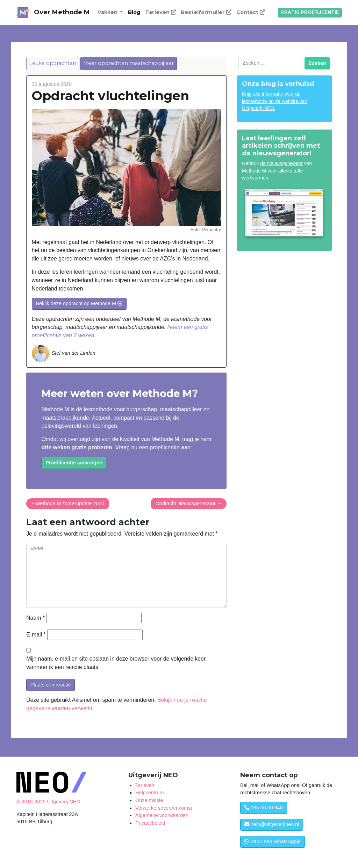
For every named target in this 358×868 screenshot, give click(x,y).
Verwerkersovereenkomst (164, 808)
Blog (134, 12)
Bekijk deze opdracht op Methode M (79, 303)
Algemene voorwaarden (162, 815)
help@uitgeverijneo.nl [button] (272, 824)
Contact (250, 12)
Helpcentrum (150, 793)
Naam (35, 618)
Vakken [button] (108, 12)
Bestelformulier (206, 12)
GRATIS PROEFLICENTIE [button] (310, 12)
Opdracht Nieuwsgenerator (186, 503)
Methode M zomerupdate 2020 (70, 503)
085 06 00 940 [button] (264, 808)
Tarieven (160, 12)
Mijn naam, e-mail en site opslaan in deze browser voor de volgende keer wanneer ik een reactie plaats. (116, 663)
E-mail (36, 635)
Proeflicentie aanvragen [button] (74, 463)
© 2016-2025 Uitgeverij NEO (48, 802)
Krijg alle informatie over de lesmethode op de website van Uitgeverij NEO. (275, 101)
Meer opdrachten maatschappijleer (128, 63)
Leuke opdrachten (53, 63)
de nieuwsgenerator (281, 163)
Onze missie (149, 800)
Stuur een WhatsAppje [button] (273, 841)
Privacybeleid (150, 823)
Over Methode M (62, 12)
